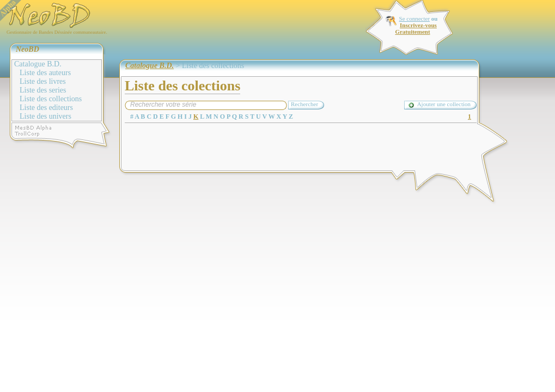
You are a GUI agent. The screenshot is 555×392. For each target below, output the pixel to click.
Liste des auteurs (45, 73)
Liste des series (43, 90)
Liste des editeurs (46, 108)
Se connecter (415, 19)
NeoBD (28, 49)
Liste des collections (51, 99)
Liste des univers (45, 116)
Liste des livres (43, 81)
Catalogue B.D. (38, 64)
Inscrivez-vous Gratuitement (416, 28)
